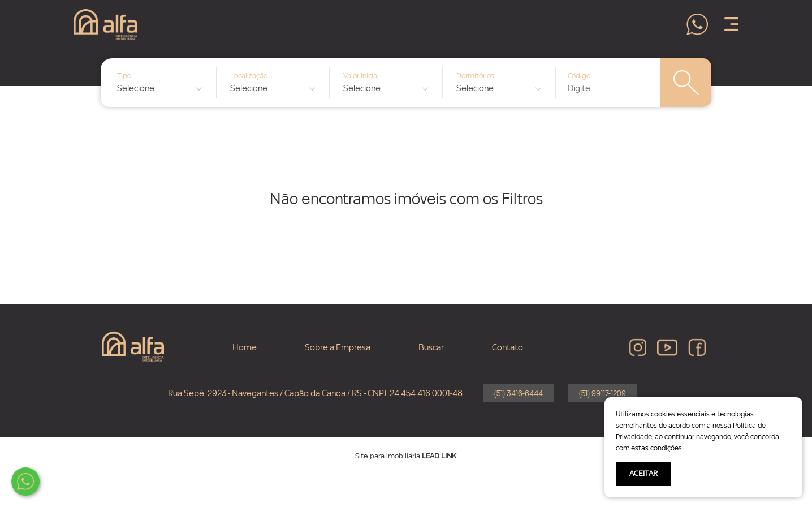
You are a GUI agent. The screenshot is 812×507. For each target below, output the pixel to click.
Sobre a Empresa (338, 347)
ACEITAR (643, 474)
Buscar (431, 347)
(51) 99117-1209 (602, 394)
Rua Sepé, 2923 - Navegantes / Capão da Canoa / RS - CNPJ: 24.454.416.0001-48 (315, 393)
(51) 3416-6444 (519, 394)
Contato (507, 347)
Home (245, 347)
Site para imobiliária (406, 456)
